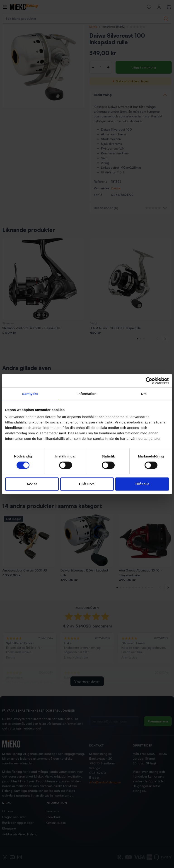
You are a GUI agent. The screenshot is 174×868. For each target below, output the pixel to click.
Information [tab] (87, 394)
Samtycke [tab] (30, 394)
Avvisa (32, 484)
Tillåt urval (87, 484)
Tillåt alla (142, 484)
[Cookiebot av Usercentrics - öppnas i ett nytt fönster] (149, 381)
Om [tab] (144, 394)
